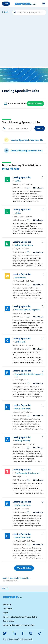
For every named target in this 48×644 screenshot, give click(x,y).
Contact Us (8, 608)
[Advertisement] (24, 43)
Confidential (20, 342)
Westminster (20, 277)
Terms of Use (9, 621)
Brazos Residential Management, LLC (29, 375)
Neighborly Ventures (24, 245)
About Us (7, 604)
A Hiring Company (23, 441)
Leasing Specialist (22, 177)
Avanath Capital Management (28, 310)
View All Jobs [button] (24, 568)
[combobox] (17, 128)
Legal (5, 613)
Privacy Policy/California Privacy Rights (20, 617)
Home (4, 578)
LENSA (18, 181)
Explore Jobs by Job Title (19, 578)
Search (40, 128)
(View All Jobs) (11, 169)
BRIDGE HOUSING (23, 408)
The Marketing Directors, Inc (27, 473)
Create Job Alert (35, 104)
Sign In (6, 4)
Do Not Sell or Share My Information (19, 625)
